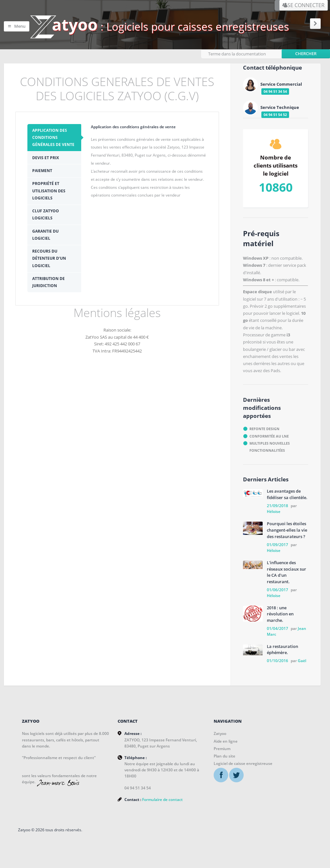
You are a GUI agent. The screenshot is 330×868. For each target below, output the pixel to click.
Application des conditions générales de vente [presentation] (70, 139)
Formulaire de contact (163, 800)
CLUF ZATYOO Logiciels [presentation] (63, 202)
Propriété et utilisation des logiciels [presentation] (70, 185)
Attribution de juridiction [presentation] (68, 248)
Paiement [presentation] (49, 169)
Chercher (306, 51)
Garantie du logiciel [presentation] (62, 215)
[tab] (73, 140)
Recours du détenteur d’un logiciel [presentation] (69, 231)
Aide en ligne (226, 739)
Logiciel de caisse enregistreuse (243, 761)
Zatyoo (220, 731)
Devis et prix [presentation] (53, 156)
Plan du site (224, 753)
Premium (222, 746)
